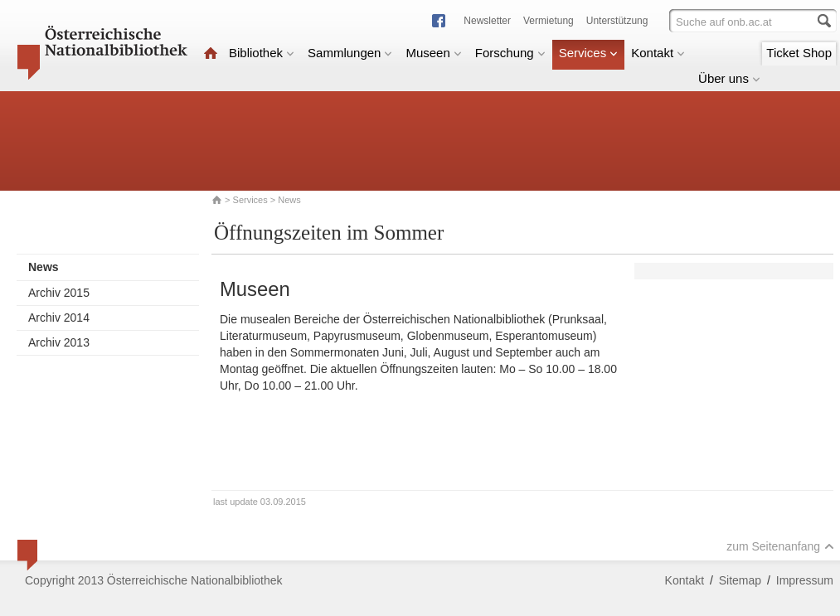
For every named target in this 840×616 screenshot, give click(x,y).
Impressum (805, 580)
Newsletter (487, 21)
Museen (433, 53)
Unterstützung (617, 21)
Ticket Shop (799, 53)
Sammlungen (350, 53)
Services (589, 53)
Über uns (729, 78)
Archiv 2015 (59, 293)
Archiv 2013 (59, 342)
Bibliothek (262, 53)
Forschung (510, 53)
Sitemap (740, 580)
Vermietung (549, 21)
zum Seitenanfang (780, 546)
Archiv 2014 (59, 318)
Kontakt (658, 53)
